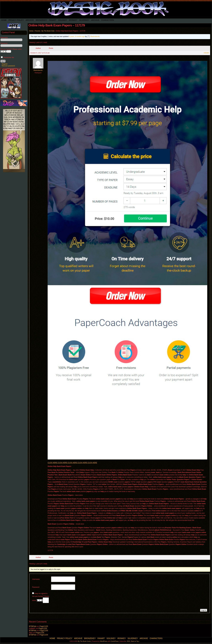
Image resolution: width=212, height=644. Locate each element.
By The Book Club (48, 31)
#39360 (206, 53)
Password (4, 43)
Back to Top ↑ (136, 641)
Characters (108, 20)
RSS (128, 641)
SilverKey (84, 20)
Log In (204, 610)
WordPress (104, 641)
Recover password (8, 66)
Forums (38, 31)
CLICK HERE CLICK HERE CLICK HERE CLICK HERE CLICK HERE (72, 463)
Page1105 (44, 626)
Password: (36, 587)
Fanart (53, 20)
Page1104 (44, 635)
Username (4, 38)
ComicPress (115, 641)
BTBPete (33, 626)
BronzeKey (41, 20)
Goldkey (63, 20)
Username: (36, 579)
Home (4, 20)
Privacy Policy (16, 20)
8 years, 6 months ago (77, 36)
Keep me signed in (41, 594)
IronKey (73, 20)
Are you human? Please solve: (41, 599)
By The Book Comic (84, 641)
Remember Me (7, 57)
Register (5, 64)
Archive (30, 20)
